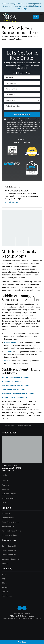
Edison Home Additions (12, 381)
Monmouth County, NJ (10, 559)
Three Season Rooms (10, 522)
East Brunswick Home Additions (15, 377)
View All (5, 563)
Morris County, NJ (9, 550)
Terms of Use (10, 132)
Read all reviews (11, 202)
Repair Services (8, 498)
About (4, 574)
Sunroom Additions (9, 535)
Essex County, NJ (9, 555)
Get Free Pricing (22, 115)
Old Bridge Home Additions (13, 389)
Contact (5, 481)
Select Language (10, 21)
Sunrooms (8, 333)
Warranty (5, 485)
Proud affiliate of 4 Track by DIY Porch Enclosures (22, 618)
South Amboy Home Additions (14, 397)
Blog (4, 579)
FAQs (4, 503)
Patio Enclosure (8, 526)
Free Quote (22, 642)
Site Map (27, 613)
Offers (4, 583)
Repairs (7, 361)
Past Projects (7, 596)
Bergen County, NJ (9, 546)
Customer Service (9, 494)
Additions (8, 352)
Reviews (5, 587)
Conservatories (10, 342)
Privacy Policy (21, 132)
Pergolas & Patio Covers (11, 531)
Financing (6, 489)
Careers (5, 592)
